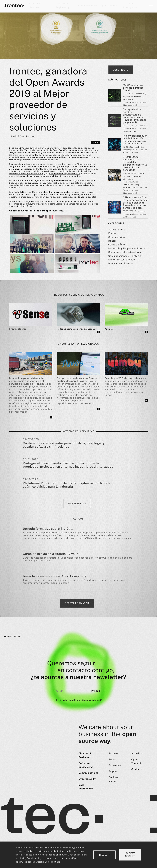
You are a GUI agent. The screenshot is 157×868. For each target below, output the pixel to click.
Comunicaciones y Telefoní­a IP (126, 256)
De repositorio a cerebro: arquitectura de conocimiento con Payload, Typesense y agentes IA (135, 116)
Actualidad (138, 753)
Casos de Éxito (117, 245)
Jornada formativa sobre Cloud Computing (55, 576)
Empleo (113, 233)
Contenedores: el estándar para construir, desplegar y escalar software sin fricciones (64, 445)
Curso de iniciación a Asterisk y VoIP (50, 554)
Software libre (117, 230)
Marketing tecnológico (122, 260)
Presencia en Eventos (121, 263)
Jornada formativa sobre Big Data (48, 529)
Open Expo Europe (62, 150)
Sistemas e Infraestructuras (125, 252)
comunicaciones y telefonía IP (64, 174)
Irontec (113, 241)
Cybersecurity (109, 6)
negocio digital (79, 171)
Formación (115, 765)
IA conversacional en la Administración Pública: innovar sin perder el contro (135, 140)
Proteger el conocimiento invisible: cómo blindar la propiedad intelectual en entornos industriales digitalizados (68, 465)
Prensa (113, 759)
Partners (114, 753)
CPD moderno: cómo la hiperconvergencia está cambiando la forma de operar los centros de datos (135, 203)
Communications (88, 6)
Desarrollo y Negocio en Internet (127, 248)
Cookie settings (52, 862)
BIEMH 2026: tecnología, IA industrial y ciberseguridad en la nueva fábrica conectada (135, 163)
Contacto (137, 769)
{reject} (104, 855)
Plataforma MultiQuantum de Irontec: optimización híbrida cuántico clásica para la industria (67, 485)
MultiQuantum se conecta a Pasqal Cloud (133, 88)
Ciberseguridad (117, 237)
